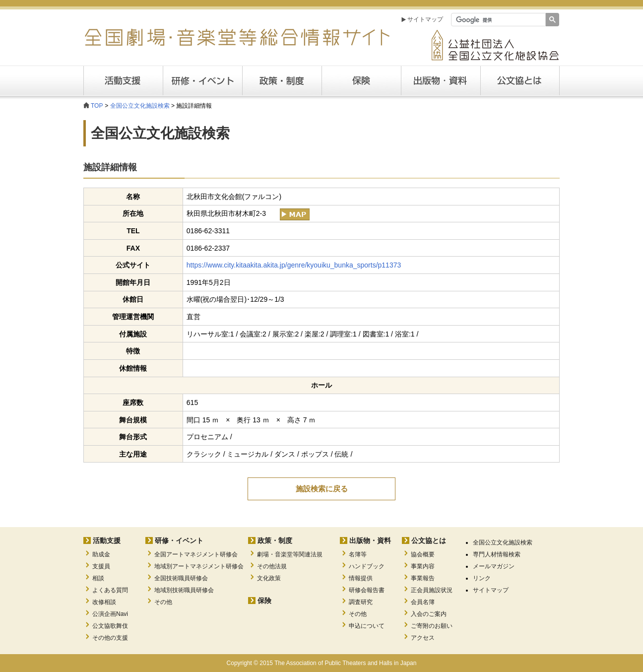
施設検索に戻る (322, 489)
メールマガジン (494, 566)
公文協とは (559, 80)
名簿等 (358, 554)
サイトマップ (425, 19)
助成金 (101, 554)
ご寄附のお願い (432, 626)
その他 (163, 602)
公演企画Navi (110, 614)
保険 (361, 81)
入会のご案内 (429, 614)
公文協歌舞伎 (110, 626)
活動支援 (123, 81)
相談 (98, 578)
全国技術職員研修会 (181, 578)
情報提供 (361, 578)
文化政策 (269, 578)
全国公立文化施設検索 (140, 106)
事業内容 (423, 566)
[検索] (497, 20)
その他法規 (272, 566)
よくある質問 (110, 590)
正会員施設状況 (432, 590)
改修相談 (104, 602)
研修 (202, 81)
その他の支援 (110, 638)
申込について (367, 626)
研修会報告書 (367, 590)
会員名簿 (423, 602)
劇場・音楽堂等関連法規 (290, 554)
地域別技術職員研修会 (184, 590)
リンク (482, 578)
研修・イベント (179, 540)
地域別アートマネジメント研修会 (199, 566)
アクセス (423, 638)
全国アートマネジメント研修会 (196, 554)
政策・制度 (282, 81)
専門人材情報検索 (497, 554)
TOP (97, 106)
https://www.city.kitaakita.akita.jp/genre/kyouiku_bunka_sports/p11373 (294, 265)
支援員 (101, 566)
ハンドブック (367, 566)
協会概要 (423, 554)
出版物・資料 (370, 540)
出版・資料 (441, 81)
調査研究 (361, 602)
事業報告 (423, 578)
